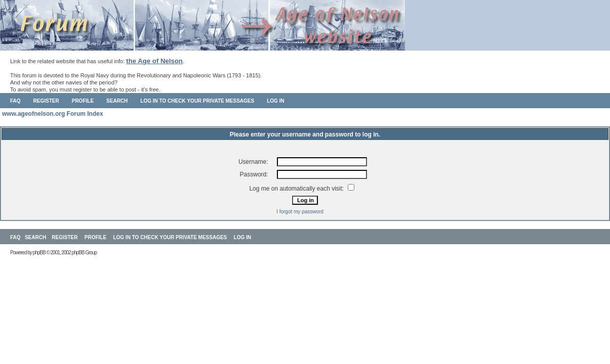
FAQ (15, 101)
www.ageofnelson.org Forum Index (53, 114)
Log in (275, 101)
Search (117, 101)
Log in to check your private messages (197, 101)
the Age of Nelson (154, 61)
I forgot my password (300, 212)
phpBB (39, 253)
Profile (83, 101)
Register (46, 101)
